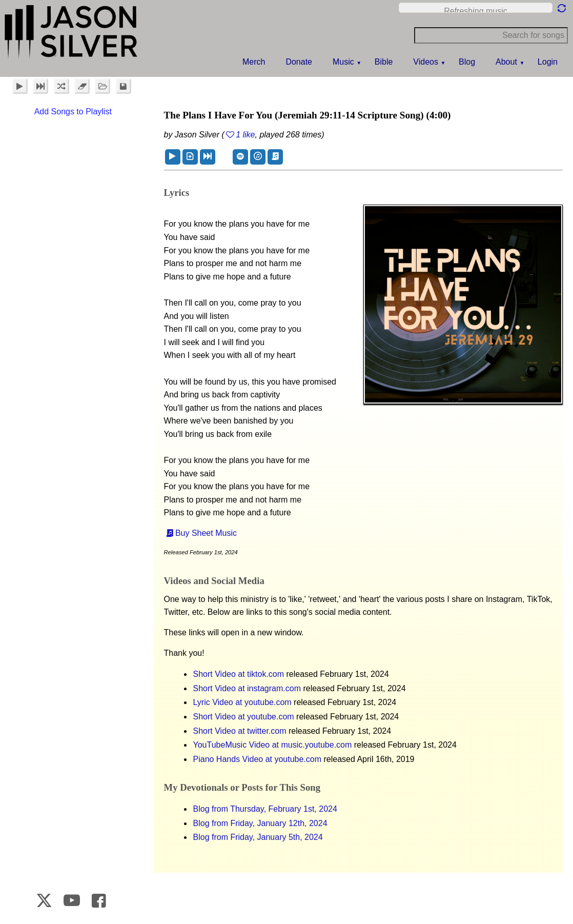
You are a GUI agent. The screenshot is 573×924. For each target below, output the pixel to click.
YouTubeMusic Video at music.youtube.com (273, 745)
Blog (467, 62)
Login (548, 62)
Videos (426, 62)
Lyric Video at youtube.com (242, 702)
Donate (299, 62)
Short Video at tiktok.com (239, 674)
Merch (254, 62)
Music (343, 62)
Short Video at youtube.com (244, 717)
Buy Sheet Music (206, 533)
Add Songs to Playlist (73, 112)
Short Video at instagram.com (247, 688)
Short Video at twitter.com (240, 731)
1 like (245, 135)
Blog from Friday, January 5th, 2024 (258, 837)
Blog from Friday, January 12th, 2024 (260, 823)
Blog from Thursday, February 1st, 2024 (265, 809)
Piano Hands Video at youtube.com (258, 759)
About (506, 62)
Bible (384, 62)
